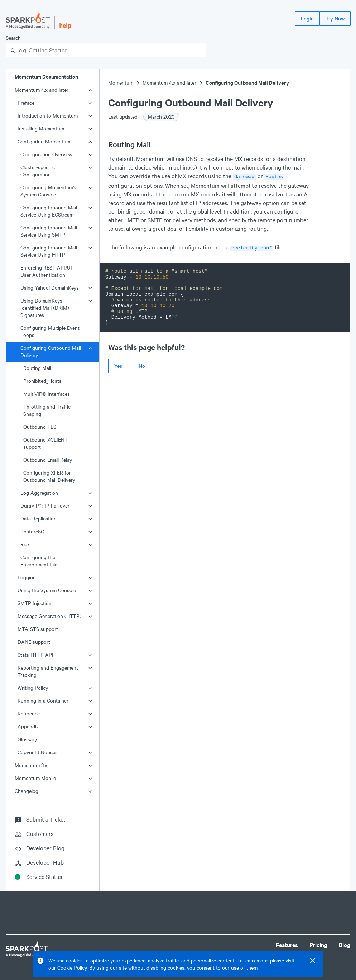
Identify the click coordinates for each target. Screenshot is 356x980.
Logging (27, 577)
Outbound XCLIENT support (45, 443)
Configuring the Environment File (39, 561)
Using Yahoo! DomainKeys (50, 288)
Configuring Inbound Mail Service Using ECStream (49, 211)
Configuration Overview (46, 154)
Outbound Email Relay (48, 460)
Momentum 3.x (31, 765)
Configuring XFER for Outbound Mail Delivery (49, 476)
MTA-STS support (38, 629)
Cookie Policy (72, 968)
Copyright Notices (38, 752)
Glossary (27, 739)
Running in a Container (43, 701)
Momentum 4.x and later (42, 90)
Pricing (318, 945)
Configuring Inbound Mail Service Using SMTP (49, 231)
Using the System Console (47, 590)
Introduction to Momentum (48, 116)
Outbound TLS (40, 427)
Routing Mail (37, 368)
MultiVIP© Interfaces (47, 394)
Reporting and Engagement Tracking (48, 671)
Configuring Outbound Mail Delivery (51, 351)
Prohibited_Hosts (42, 381)
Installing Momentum (41, 129)
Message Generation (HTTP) (49, 616)
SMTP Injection (35, 603)
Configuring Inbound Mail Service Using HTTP (49, 251)
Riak (25, 544)
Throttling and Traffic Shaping (47, 410)
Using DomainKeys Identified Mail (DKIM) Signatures (45, 308)
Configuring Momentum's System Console (48, 191)
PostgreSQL (34, 531)
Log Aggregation (39, 493)
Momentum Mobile (35, 778)
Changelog (27, 791)
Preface (26, 103)
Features (287, 945)
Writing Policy (33, 688)
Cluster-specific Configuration (38, 171)
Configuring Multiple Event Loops (50, 331)
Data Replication (39, 518)
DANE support (34, 642)
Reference (29, 713)
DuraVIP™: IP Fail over (45, 506)
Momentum (121, 83)
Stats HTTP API (35, 655)
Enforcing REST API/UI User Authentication (46, 271)
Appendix (28, 726)
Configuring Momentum (44, 141)
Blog (345, 945)
